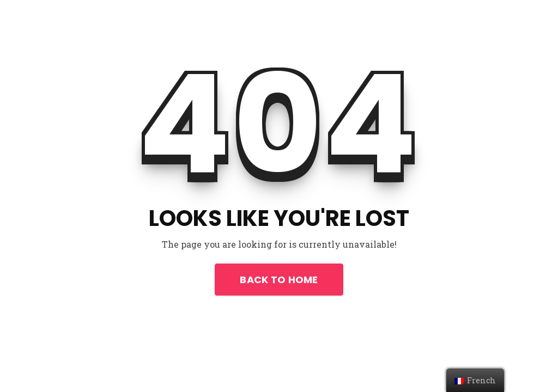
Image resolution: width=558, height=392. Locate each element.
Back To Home (279, 280)
